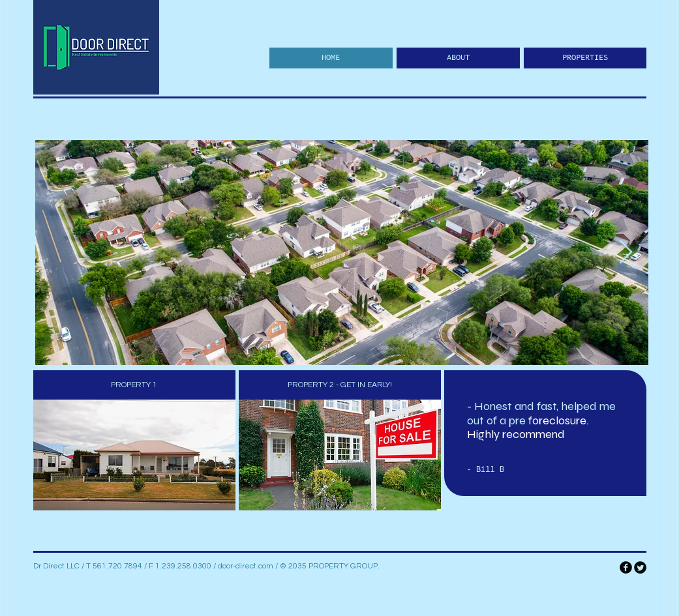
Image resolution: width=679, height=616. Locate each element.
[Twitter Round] (640, 567)
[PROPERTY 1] (134, 385)
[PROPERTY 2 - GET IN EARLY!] (340, 385)
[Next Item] (626, 253)
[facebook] (626, 567)
